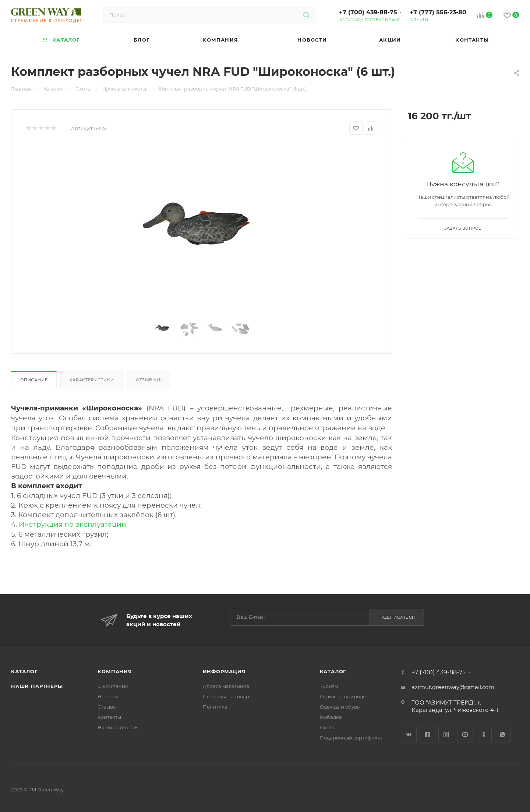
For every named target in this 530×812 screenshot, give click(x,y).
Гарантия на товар (226, 696)
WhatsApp (503, 735)
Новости (108, 696)
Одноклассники (484, 735)
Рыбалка (331, 717)
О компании (113, 686)
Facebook (427, 735)
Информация (224, 671)
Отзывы (107, 707)
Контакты (109, 717)
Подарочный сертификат (351, 738)
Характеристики (92, 380)
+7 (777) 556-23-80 (438, 12)
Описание (34, 380)
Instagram (446, 735)
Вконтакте (409, 735)
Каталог (24, 671)
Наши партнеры (37, 686)
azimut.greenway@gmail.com (453, 687)
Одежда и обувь (340, 707)
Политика (215, 707)
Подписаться (397, 617)
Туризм (329, 686)
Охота (327, 727)
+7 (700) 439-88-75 (368, 12)
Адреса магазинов (226, 686)
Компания (115, 671)
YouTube (465, 735)
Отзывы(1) (149, 380)
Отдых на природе (343, 696)
